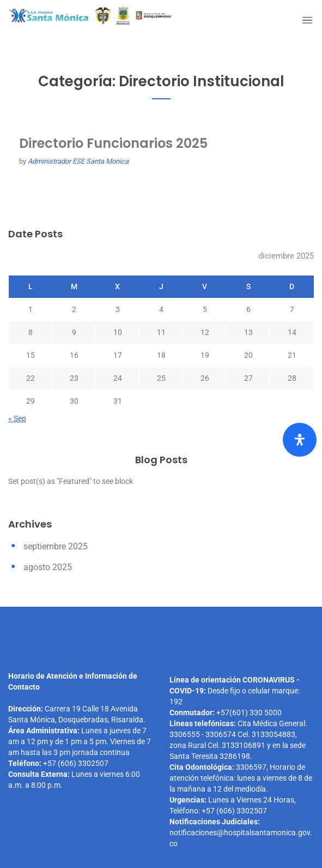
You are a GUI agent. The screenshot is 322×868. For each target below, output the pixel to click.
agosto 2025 (48, 567)
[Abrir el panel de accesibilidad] (300, 440)
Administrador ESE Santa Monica (78, 161)
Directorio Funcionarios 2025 (113, 143)
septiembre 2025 (56, 546)
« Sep (17, 418)
